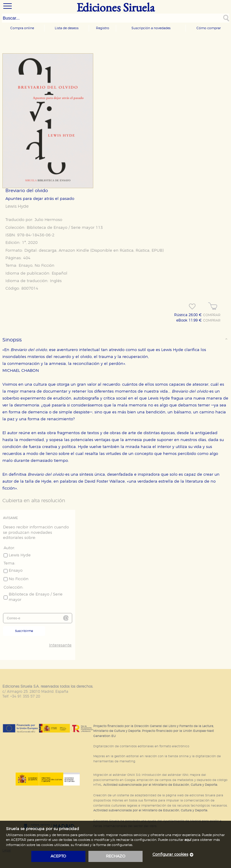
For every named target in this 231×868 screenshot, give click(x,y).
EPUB (157, 251)
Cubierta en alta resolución (34, 501)
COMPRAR (212, 315)
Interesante (60, 645)
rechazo (116, 856)
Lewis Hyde (17, 207)
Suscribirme (24, 631)
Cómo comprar (209, 28)
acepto (58, 856)
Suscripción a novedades (151, 28)
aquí (188, 840)
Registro (103, 28)
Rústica (127, 251)
